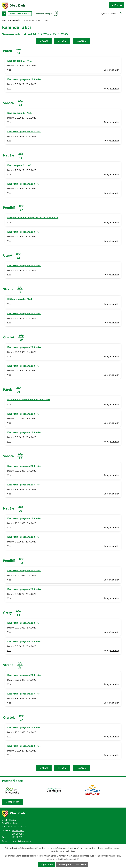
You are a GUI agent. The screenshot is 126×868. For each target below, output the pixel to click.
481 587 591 (18, 831)
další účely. (70, 851)
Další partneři (13, 802)
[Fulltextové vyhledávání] (111, 13)
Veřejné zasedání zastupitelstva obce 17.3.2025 (33, 217)
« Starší (44, 41)
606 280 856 (18, 834)
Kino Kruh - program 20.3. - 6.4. (24, 79)
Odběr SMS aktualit (20, 14)
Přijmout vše (47, 864)
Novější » (81, 41)
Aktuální (62, 41)
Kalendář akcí (17, 20)
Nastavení (81, 864)
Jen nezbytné (64, 864)
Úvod (5, 20)
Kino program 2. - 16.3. (20, 61)
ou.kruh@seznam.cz (21, 841)
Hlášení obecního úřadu (20, 299)
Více (9, 70)
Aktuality (114, 70)
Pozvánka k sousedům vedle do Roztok (29, 399)
